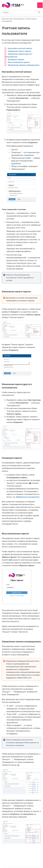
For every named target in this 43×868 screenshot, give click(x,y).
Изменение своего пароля (20, 51)
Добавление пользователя (28, 497)
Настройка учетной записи (20, 48)
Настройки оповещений (15, 745)
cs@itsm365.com (24, 678)
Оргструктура (7, 19)
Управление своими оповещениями (24, 65)
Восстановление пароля (19, 62)
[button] (39, 12)
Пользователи (19, 19)
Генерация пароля (16, 59)
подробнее (29, 155)
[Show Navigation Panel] (40, 5)
